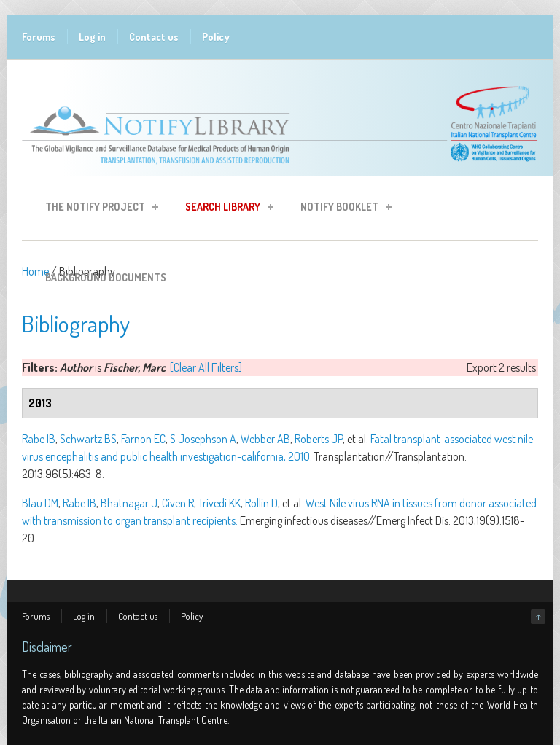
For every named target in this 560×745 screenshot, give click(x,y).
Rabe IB (39, 439)
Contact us (154, 37)
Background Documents (106, 277)
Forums (39, 37)
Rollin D (261, 503)
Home (35, 271)
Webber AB (265, 439)
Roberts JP (319, 439)
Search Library (225, 209)
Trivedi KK (219, 503)
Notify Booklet (342, 209)
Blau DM (40, 503)
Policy (216, 37)
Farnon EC (143, 439)
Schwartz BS (88, 439)
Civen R (178, 503)
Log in (92, 37)
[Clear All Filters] (206, 367)
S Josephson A (203, 439)
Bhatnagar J (129, 503)
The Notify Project (97, 209)
